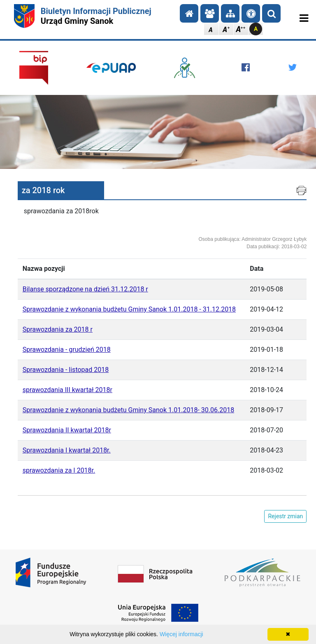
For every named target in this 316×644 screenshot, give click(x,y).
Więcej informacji (181, 634)
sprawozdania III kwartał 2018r (67, 390)
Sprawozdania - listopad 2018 (66, 370)
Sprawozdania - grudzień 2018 (67, 350)
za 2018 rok (43, 190)
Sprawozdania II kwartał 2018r (67, 430)
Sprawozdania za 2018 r (58, 329)
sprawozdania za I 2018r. (59, 470)
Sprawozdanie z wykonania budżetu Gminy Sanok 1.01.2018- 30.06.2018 (128, 410)
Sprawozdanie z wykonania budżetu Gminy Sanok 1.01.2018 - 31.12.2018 (129, 309)
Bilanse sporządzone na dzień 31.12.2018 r (85, 289)
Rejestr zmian (285, 516)
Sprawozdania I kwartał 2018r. (67, 450)
